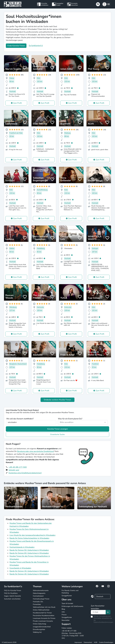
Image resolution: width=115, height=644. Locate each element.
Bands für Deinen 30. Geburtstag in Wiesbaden (29, 571)
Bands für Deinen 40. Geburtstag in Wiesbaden (29, 574)
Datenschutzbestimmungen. (103, 622)
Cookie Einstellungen (106, 642)
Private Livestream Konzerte (43, 621)
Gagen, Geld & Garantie (12, 596)
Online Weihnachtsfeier (41, 610)
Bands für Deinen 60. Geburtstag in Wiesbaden (29, 553)
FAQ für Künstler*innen (13, 590)
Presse (64, 615)
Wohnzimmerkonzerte (41, 590)
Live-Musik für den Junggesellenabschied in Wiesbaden (32, 535)
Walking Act (37, 632)
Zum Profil (17, 103)
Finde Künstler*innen (16, 46)
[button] (106, 4)
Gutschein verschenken (12, 599)
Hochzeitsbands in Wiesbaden (22, 547)
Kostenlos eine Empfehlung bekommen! (25, 473)
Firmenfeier (37, 604)
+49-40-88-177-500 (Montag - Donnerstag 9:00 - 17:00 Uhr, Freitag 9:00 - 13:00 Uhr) (73, 634)
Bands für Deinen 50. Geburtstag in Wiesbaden (29, 550)
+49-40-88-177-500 (18, 467)
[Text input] (98, 612)
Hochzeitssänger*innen (41, 599)
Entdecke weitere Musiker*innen (57, 400)
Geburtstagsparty (39, 593)
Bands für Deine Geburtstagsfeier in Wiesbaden (29, 538)
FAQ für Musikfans (11, 593)
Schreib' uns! (14, 470)
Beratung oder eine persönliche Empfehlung (35, 451)
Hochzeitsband (38, 596)
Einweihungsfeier (39, 629)
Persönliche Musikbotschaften (44, 616)
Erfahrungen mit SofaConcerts (72, 606)
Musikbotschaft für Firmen (42, 613)
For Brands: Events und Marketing (70, 592)
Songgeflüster (67, 596)
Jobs (63, 612)
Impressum (78, 642)
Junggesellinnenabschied (42, 627)
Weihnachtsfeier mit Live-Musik (44, 607)
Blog (63, 609)
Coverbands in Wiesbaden (20, 568)
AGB (96, 642)
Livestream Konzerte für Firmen (44, 618)
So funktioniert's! (36, 46)
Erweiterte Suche (58, 434)
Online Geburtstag (39, 624)
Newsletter (66, 620)
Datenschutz (88, 642)
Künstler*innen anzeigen (58, 429)
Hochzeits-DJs (38, 602)
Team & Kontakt (67, 603)
